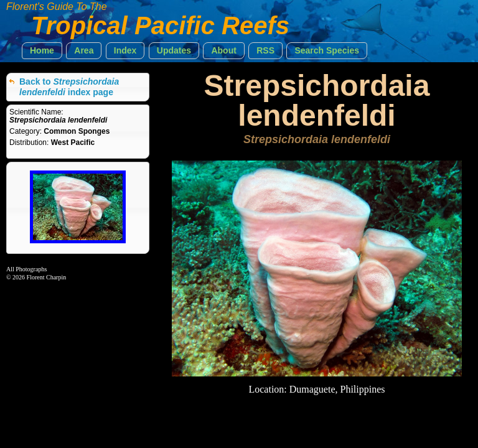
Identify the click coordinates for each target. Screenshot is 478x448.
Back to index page (69, 87)
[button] (42, 51)
